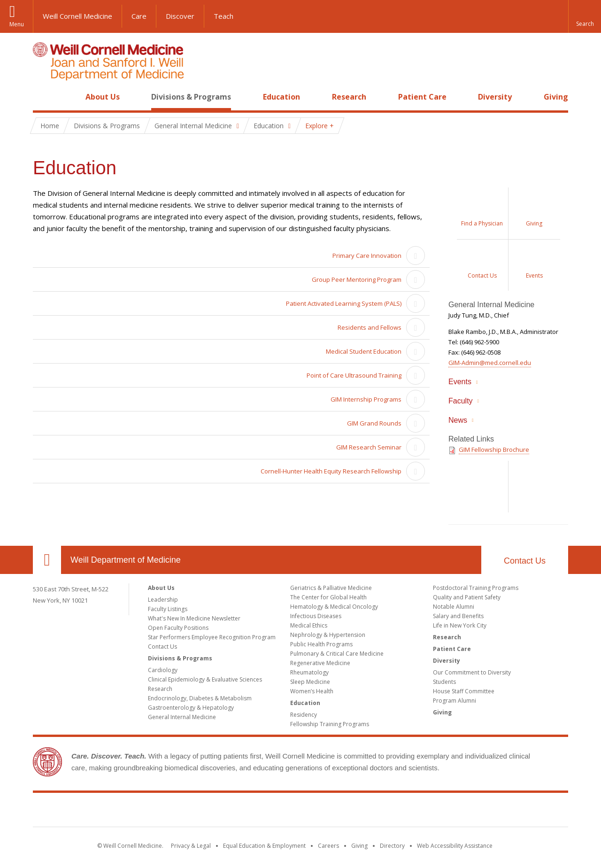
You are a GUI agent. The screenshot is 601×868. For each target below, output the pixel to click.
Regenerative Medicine (320, 663)
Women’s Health (312, 691)
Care (139, 16)
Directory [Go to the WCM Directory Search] (392, 846)
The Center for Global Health (328, 597)
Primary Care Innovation (367, 256)
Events (460, 382)
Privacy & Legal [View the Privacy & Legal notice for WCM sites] (191, 846)
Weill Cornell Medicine (77, 16)
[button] (585, 16)
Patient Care (422, 97)
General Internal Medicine (182, 717)
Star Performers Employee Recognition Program (212, 637)
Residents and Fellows (370, 327)
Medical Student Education (364, 351)
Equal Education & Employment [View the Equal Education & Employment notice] (264, 846)
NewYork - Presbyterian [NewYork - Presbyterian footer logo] (379, 812)
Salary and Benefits (458, 616)
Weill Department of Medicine (126, 560)
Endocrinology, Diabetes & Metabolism (200, 698)
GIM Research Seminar (369, 447)
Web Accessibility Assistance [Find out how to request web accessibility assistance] (455, 846)
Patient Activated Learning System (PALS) (344, 303)
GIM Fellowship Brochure (494, 449)
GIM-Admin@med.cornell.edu (490, 363)
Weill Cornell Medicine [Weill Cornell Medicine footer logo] (232, 812)
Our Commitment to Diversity (472, 672)
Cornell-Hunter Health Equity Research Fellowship (331, 471)
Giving (556, 97)
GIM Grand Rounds (374, 423)
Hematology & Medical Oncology (334, 607)
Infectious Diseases (316, 616)
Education (281, 97)
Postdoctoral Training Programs (476, 588)
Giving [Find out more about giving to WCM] (359, 846)
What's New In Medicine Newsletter (194, 618)
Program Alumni (455, 701)
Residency (304, 715)
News (458, 420)
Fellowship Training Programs (330, 724)
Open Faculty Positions (178, 628)
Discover (180, 16)
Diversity (495, 97)
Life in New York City (460, 625)
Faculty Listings (168, 609)
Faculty (461, 401)
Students (444, 682)
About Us (103, 97)
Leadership (163, 600)
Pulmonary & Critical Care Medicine (337, 654)
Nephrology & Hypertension (328, 635)
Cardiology (163, 670)
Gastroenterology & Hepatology (191, 708)
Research (349, 97)
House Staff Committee (464, 691)
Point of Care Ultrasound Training (354, 375)
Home (43, 97)
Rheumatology (309, 672)
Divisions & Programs (191, 97)
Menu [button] (17, 24)
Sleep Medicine (310, 682)
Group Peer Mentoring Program (357, 279)
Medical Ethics (309, 625)
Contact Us (525, 561)
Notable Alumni (454, 607)
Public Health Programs (321, 644)
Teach (223, 16)
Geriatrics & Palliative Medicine (331, 588)
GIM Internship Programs (366, 399)
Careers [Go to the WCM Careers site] (328, 846)
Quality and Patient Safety (467, 597)
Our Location (47, 560)
